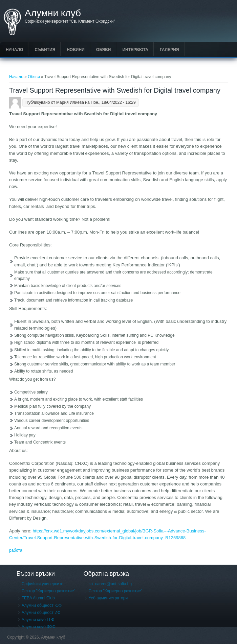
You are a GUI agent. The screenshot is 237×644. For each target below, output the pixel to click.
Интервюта (135, 50)
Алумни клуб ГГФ (38, 620)
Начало (14, 50)
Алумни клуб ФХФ (39, 627)
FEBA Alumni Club (38, 598)
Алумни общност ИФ (41, 613)
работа (16, 550)
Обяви (104, 50)
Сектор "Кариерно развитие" (49, 591)
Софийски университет (44, 584)
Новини (76, 50)
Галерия (169, 50)
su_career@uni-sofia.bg (110, 584)
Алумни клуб (53, 13)
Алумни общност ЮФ (42, 605)
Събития (45, 50)
